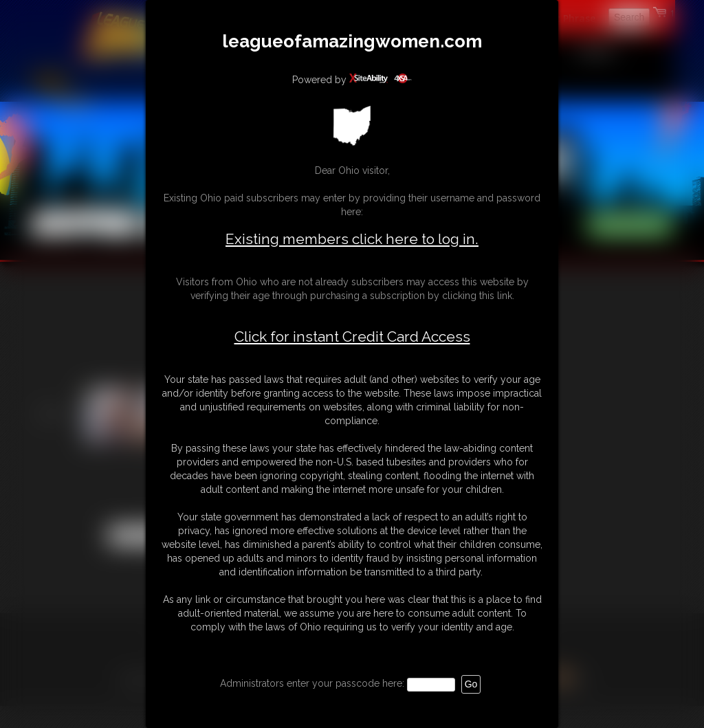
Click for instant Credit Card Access (352, 337)
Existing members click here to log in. (352, 239)
